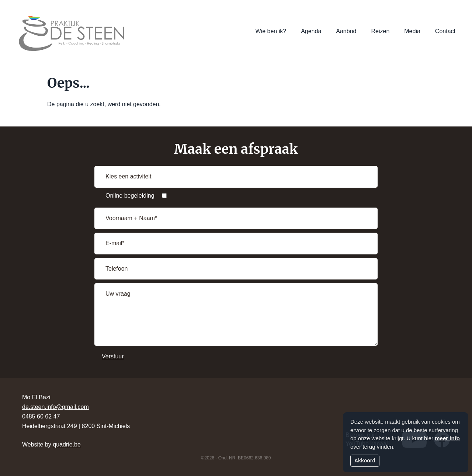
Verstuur (113, 356)
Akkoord (365, 461)
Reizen (380, 31)
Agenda (311, 31)
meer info (447, 438)
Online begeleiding (130, 196)
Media (412, 31)
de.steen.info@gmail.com (55, 407)
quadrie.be (67, 444)
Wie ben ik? (271, 31)
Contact (445, 31)
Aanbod (346, 31)
